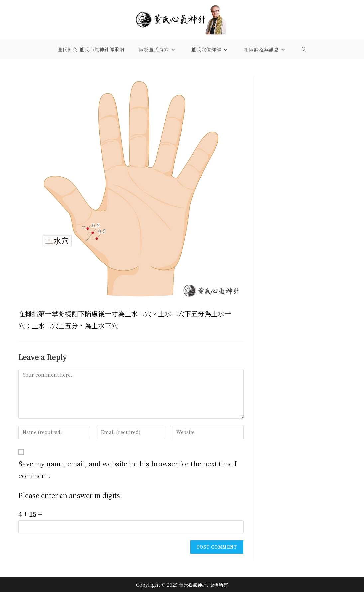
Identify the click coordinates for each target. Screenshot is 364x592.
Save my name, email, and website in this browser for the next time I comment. (128, 470)
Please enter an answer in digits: (70, 495)
